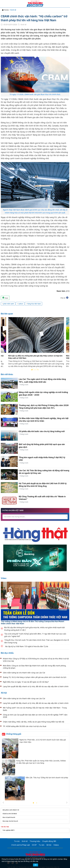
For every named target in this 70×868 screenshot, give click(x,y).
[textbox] (35, 517)
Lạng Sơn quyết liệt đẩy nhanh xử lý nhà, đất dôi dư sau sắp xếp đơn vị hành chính (36, 686)
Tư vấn (42, 845)
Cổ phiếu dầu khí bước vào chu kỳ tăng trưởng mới (42, 431)
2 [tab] (35, 370)
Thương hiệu (35, 841)
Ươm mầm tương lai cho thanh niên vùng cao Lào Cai (24, 673)
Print (5, 298)
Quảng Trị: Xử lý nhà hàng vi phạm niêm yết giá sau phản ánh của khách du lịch (35, 677)
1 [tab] (33, 803)
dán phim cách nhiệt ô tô (11, 810)
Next (37, 369)
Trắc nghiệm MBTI (9, 830)
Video (4, 578)
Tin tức (17, 841)
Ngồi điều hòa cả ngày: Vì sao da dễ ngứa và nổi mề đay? (26, 682)
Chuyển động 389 (49, 841)
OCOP (34, 845)
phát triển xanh (9, 304)
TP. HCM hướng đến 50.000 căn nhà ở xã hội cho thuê (25, 726)
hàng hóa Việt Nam (34, 304)
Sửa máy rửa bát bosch (10, 821)
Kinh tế (13, 10)
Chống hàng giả (14, 734)
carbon (21, 304)
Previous (33, 369)
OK (36, 865)
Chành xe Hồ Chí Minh (10, 814)
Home (5, 10)
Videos (56, 845)
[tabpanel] (36, 344)
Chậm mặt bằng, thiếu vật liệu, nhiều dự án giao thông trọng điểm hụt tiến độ (34, 722)
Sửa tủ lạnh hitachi (9, 817)
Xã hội (4, 693)
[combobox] (35, 517)
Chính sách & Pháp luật (21, 845)
